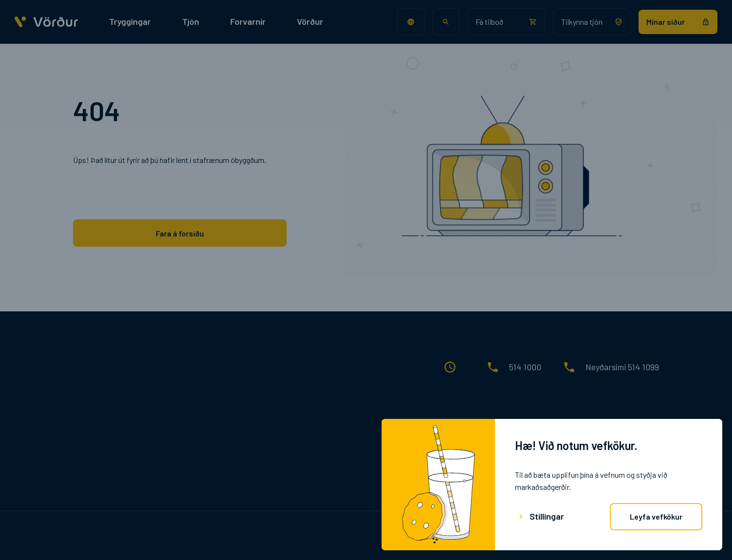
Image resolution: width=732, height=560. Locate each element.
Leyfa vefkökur (656, 516)
